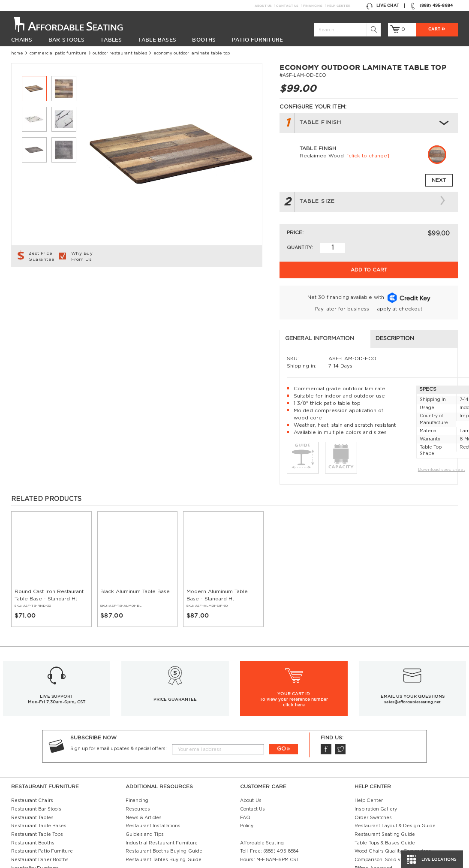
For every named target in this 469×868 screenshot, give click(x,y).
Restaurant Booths (33, 790)
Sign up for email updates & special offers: (119, 696)
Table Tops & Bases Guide (385, 790)
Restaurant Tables (32, 765)
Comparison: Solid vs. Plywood (390, 807)
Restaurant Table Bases (39, 773)
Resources (138, 756)
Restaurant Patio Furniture (42, 799)
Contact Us (287, 6)
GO (281, 696)
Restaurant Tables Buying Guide (164, 807)
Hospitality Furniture (35, 816)
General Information (51, 286)
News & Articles (144, 765)
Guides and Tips (145, 782)
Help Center (339, 6)
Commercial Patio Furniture (58, 53)
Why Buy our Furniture (381, 824)
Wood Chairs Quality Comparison (393, 799)
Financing (313, 6)
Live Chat (383, 6)
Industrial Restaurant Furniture (162, 790)
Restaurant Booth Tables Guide (391, 841)
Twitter (340, 697)
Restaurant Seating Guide (385, 782)
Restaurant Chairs (32, 748)
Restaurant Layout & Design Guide (395, 773)
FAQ (245, 765)
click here (294, 652)
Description (164, 286)
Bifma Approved (373, 816)
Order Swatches (373, 765)
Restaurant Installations (153, 773)
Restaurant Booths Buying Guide (164, 799)
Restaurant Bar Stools (36, 756)
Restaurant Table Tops (37, 782)
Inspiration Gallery (376, 756)
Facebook (326, 697)
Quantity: (300, 248)
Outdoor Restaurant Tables (120, 53)
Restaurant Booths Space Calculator (396, 832)
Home (17, 53)
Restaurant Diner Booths (40, 807)
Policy (247, 773)
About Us (263, 6)
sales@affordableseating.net (412, 649)
